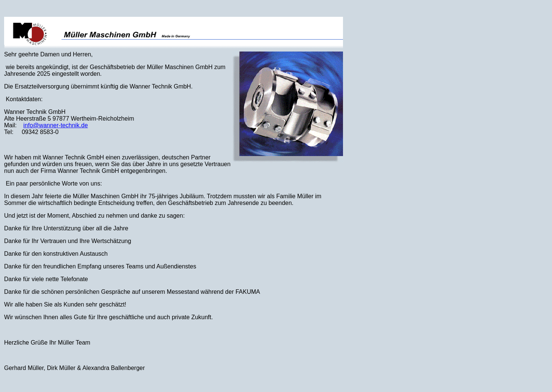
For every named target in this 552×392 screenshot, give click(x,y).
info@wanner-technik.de (56, 125)
